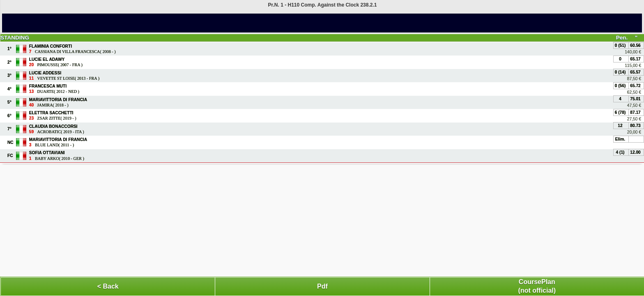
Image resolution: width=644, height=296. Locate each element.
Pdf (322, 286)
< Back (108, 286)
